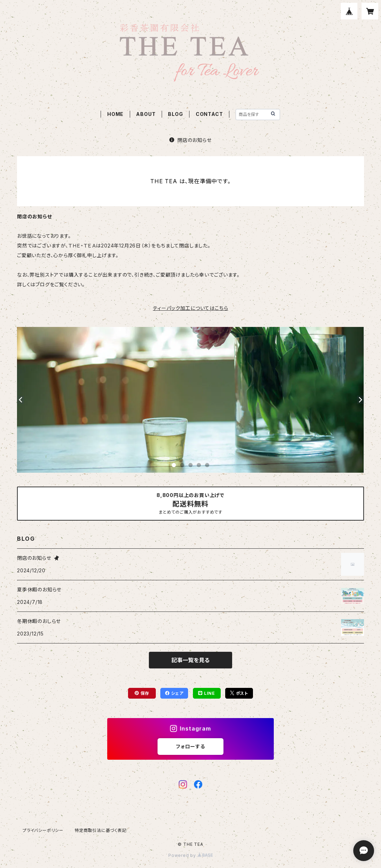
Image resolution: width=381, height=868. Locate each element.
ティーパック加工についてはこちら (191, 308)
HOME (115, 114)
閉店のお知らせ (190, 140)
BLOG (175, 114)
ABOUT (146, 114)
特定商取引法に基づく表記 (101, 830)
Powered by (190, 855)
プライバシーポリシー (43, 830)
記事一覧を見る (190, 660)
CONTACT (209, 114)
